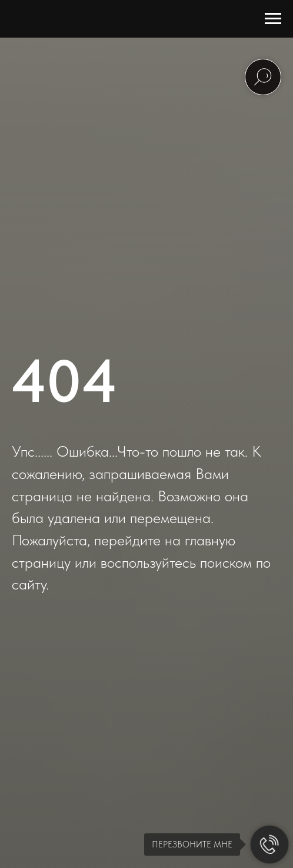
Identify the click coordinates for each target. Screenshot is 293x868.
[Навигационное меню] (273, 19)
